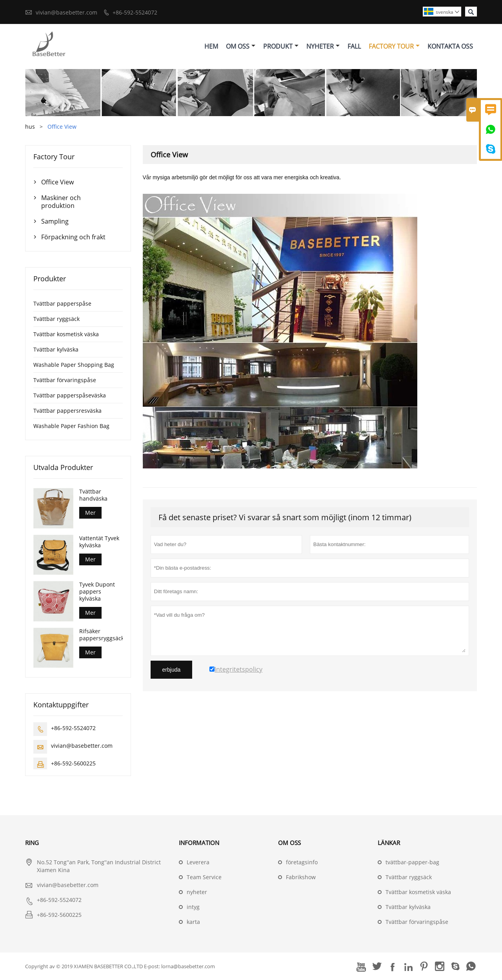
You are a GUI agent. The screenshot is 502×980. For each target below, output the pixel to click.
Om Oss (241, 46)
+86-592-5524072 (135, 12)
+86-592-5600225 (73, 763)
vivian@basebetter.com (66, 12)
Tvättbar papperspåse (62, 303)
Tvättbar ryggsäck (56, 319)
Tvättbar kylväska (56, 349)
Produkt (281, 46)
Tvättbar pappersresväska (67, 411)
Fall (354, 46)
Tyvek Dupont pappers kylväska (97, 592)
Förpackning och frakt (73, 237)
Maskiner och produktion (61, 202)
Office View (57, 182)
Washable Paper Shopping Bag (74, 365)
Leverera (198, 862)
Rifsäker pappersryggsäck (101, 635)
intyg (193, 907)
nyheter (197, 892)
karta (193, 922)
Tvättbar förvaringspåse (65, 380)
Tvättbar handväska (93, 495)
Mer (90, 513)
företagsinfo (302, 862)
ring (32, 843)
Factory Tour (394, 46)
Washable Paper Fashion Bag (71, 426)
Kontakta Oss (450, 46)
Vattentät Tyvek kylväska (99, 542)
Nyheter (323, 46)
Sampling (55, 221)
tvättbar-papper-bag (412, 862)
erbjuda (172, 670)
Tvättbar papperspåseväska (70, 395)
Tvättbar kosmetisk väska (66, 334)
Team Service (204, 877)
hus (30, 127)
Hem (211, 46)
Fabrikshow (301, 877)
